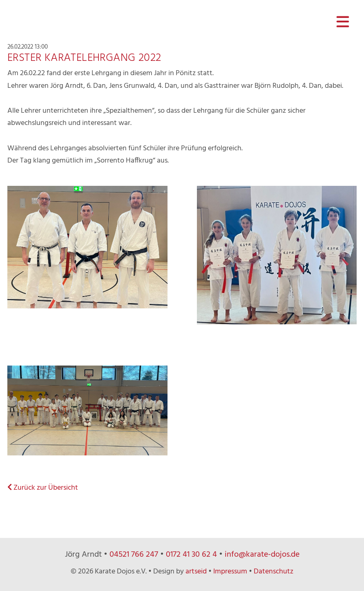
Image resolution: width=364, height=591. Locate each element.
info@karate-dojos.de (262, 555)
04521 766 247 (134, 555)
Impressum (230, 572)
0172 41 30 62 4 (191, 555)
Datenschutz (274, 572)
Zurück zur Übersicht (43, 488)
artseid (196, 572)
